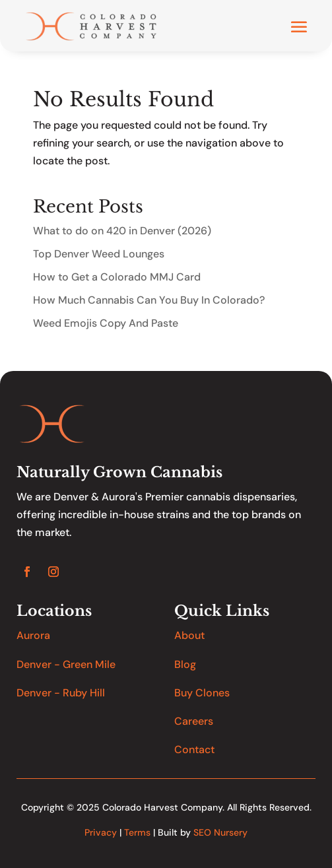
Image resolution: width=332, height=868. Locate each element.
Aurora (33, 635)
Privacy (101, 832)
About (189, 635)
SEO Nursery (220, 832)
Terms (137, 832)
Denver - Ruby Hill (61, 693)
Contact (194, 750)
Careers (194, 721)
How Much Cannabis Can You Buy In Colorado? (149, 300)
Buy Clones (202, 693)
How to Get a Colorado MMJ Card (117, 277)
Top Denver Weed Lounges (99, 254)
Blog (185, 664)
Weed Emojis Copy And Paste (106, 323)
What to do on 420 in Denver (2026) (122, 231)
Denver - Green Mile (66, 664)
